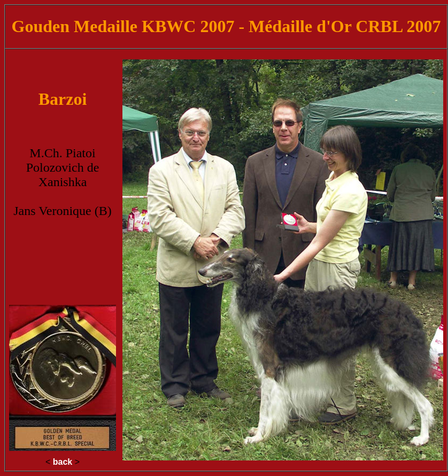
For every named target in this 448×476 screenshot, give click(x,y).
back (63, 462)
